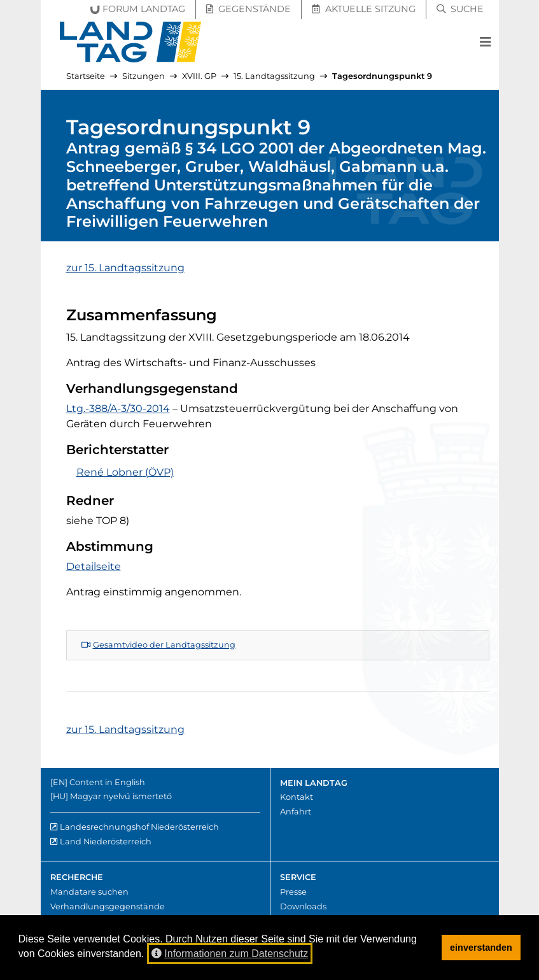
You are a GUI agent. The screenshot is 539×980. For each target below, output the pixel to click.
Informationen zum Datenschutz (230, 954)
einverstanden (481, 948)
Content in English (107, 782)
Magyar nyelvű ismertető (121, 796)
